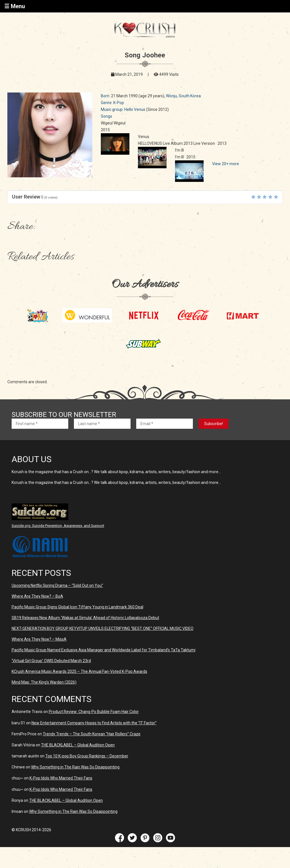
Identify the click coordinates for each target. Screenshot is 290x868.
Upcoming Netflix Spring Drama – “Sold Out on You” (57, 585)
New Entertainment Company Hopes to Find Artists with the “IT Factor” (94, 723)
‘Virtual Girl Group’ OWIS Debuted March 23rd (51, 661)
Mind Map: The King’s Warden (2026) (44, 682)
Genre (106, 103)
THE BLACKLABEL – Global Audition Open (78, 745)
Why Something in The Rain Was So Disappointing (75, 767)
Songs (106, 116)
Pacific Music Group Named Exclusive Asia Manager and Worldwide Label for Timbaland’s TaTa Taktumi (104, 650)
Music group (112, 109)
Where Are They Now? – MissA (39, 639)
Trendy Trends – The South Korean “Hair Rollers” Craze (92, 734)
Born (105, 96)
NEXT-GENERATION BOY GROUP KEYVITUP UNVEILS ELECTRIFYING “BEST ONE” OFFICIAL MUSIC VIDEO (103, 628)
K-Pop (119, 103)
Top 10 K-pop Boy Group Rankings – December (87, 756)
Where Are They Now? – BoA (37, 596)
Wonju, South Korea (183, 96)
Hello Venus (135, 109)
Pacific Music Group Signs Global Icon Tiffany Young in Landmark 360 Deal (77, 607)
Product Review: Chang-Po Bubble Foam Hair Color (94, 712)
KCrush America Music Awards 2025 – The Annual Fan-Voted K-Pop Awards (79, 671)
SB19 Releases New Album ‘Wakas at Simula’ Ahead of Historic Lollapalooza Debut (85, 618)
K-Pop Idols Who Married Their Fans (61, 778)
